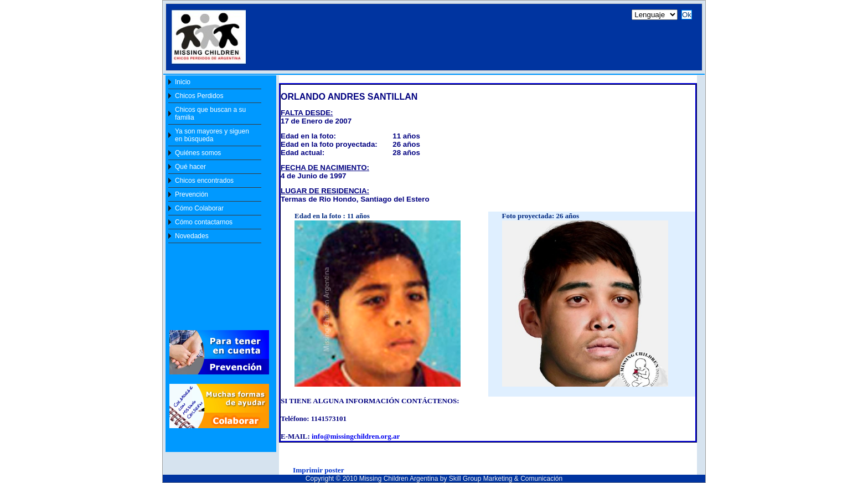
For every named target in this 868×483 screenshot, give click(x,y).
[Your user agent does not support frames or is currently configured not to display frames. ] (432, 40)
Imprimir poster (319, 470)
